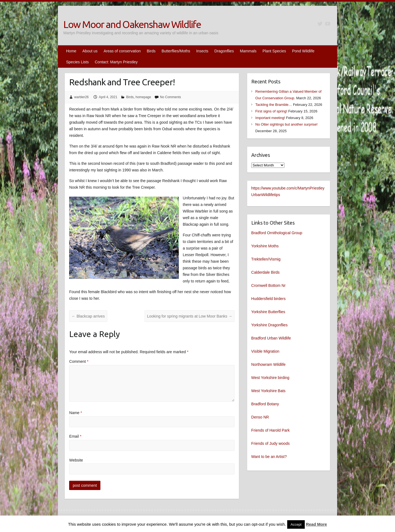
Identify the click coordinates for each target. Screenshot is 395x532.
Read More (316, 524)
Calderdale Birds (266, 272)
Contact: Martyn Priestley (116, 62)
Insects (202, 51)
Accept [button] (296, 524)
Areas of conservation (122, 51)
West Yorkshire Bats (268, 391)
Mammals (248, 51)
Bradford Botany (265, 404)
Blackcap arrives (88, 316)
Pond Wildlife (303, 51)
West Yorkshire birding (270, 378)
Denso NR (260, 417)
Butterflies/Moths (176, 51)
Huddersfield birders (268, 299)
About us (90, 51)
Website (76, 460)
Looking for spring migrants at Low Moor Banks (190, 316)
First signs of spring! (271, 111)
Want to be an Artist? (269, 457)
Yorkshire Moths (265, 246)
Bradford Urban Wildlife (271, 338)
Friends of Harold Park (270, 430)
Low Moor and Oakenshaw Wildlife (132, 24)
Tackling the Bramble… (274, 105)
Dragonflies (224, 51)
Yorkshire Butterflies (268, 312)
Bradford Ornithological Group (277, 233)
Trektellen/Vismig (266, 259)
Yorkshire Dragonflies (270, 325)
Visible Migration (265, 351)
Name (76, 413)
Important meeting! (270, 118)
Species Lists (77, 62)
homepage (143, 97)
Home (71, 51)
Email (75, 436)
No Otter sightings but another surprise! (287, 124)
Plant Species (274, 51)
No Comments (170, 97)
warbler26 (82, 97)
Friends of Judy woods (270, 443)
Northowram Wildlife (268, 364)
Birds (151, 51)
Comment (79, 361)
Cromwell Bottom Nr (268, 285)
